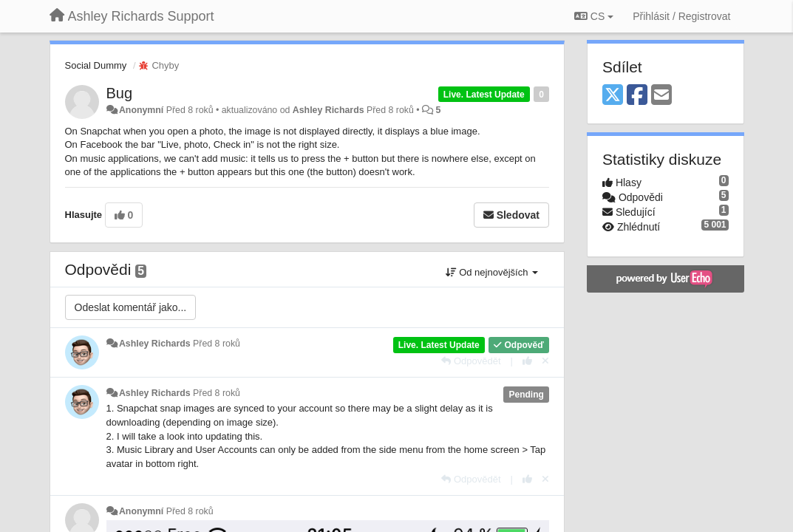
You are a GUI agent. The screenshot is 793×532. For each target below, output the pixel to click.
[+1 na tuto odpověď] (527, 361)
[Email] (661, 96)
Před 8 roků (217, 344)
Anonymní (141, 110)
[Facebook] (637, 96)
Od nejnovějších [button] (492, 272)
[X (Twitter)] (613, 96)
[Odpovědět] (471, 361)
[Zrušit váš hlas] (545, 361)
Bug (120, 93)
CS (594, 16)
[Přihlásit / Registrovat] (681, 16)
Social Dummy (96, 65)
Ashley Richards (329, 110)
